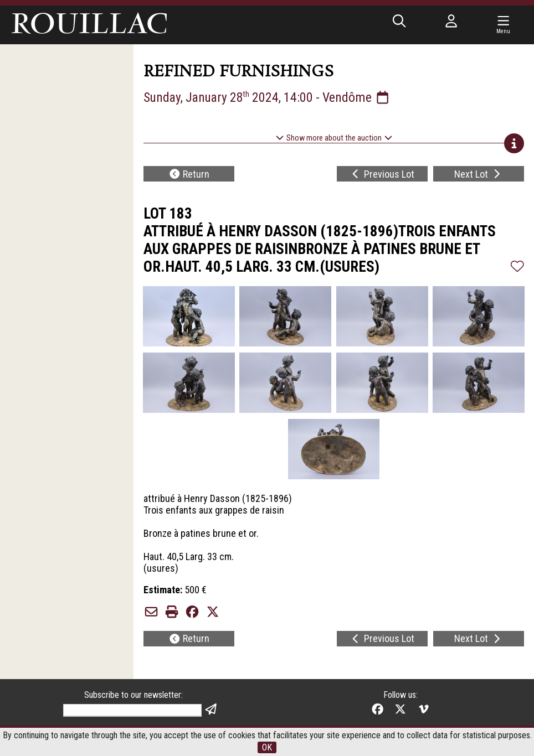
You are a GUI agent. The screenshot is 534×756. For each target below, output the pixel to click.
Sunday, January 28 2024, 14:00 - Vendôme (267, 97)
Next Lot (479, 174)
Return (189, 174)
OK (267, 747)
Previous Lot (382, 174)
